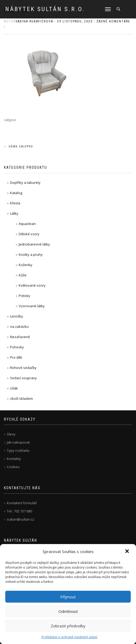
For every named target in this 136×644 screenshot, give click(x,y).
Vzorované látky (32, 306)
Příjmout (68, 597)
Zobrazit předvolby (68, 626)
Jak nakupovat (18, 442)
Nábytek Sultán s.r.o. (45, 9)
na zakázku (19, 326)
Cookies (13, 467)
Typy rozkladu (18, 450)
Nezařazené (20, 337)
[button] (128, 552)
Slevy (11, 434)
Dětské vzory (29, 234)
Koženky (26, 265)
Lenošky (17, 316)
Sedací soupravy (23, 378)
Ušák (14, 388)
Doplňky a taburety (25, 182)
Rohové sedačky (23, 368)
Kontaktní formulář (22, 503)
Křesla (15, 203)
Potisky (24, 296)
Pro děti (16, 357)
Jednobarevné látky (34, 244)
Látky (14, 213)
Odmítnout (68, 611)
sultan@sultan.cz (21, 519)
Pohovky (17, 347)
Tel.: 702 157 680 (19, 511)
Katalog (16, 193)
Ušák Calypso (19, 146)
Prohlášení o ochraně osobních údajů (69, 637)
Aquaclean (27, 224)
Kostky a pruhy (31, 254)
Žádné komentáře (113, 21)
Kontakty (14, 459)
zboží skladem (21, 398)
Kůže (23, 275)
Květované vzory (32, 285)
